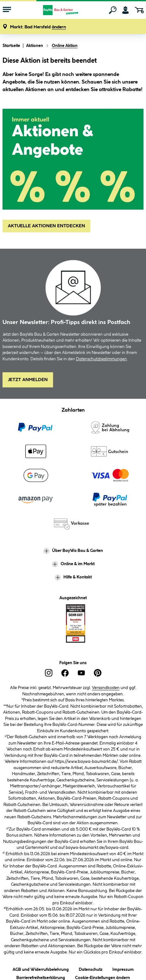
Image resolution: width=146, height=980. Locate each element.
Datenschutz (91, 968)
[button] (38, 27)
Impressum (123, 968)
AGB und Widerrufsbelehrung (41, 968)
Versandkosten (106, 688)
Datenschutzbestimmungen (101, 359)
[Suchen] (113, 10)
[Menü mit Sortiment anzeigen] (7, 10)
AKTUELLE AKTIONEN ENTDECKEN (46, 226)
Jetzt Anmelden (28, 380)
